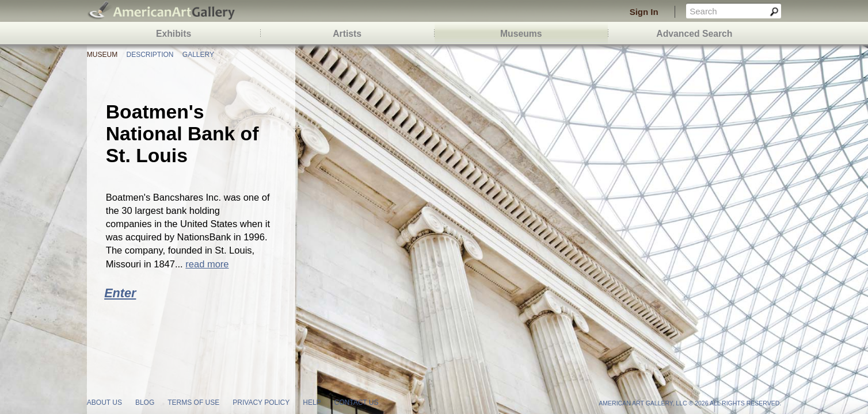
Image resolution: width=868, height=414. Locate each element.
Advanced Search (694, 34)
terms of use (193, 402)
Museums (521, 34)
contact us (357, 402)
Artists (347, 34)
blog (145, 402)
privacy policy (261, 402)
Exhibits (174, 34)
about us (104, 402)
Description (150, 55)
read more (207, 264)
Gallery (198, 55)
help (312, 402)
